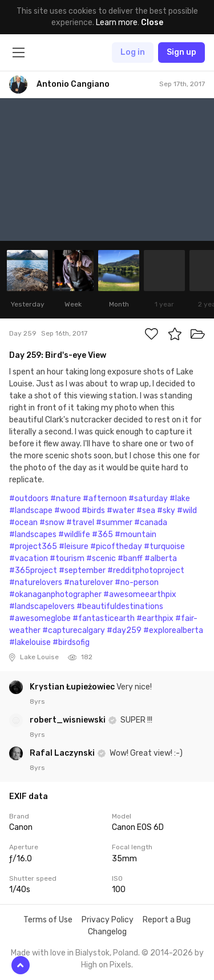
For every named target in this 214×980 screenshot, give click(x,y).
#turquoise (164, 547)
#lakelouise (30, 642)
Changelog (107, 932)
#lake (180, 499)
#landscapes (33, 535)
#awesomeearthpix (140, 594)
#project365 (33, 547)
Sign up (181, 52)
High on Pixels (106, 965)
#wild (187, 511)
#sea (146, 511)
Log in (133, 52)
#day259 (124, 630)
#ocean (23, 523)
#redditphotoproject (146, 570)
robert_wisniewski (68, 720)
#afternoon (105, 499)
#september (82, 570)
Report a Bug (167, 920)
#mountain (136, 535)
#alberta (161, 558)
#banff (130, 558)
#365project (33, 570)
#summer (114, 523)
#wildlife (74, 535)
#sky (166, 511)
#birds (93, 511)
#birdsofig (71, 642)
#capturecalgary (74, 630)
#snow (52, 523)
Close (152, 23)
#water (121, 511)
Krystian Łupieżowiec (73, 687)
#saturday (148, 499)
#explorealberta (173, 630)
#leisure (74, 547)
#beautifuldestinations (120, 606)
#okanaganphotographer (55, 594)
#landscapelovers (42, 606)
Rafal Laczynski (63, 753)
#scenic (101, 558)
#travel (80, 523)
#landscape (31, 511)
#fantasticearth (104, 618)
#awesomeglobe (40, 618)
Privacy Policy (108, 920)
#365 (102, 535)
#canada (151, 523)
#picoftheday (116, 547)
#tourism (67, 558)
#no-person (137, 582)
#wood (67, 511)
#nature (66, 499)
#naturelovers (36, 582)
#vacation (29, 558)
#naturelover (88, 582)
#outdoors (29, 499)
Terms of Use (48, 920)
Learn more (117, 23)
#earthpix (155, 618)
